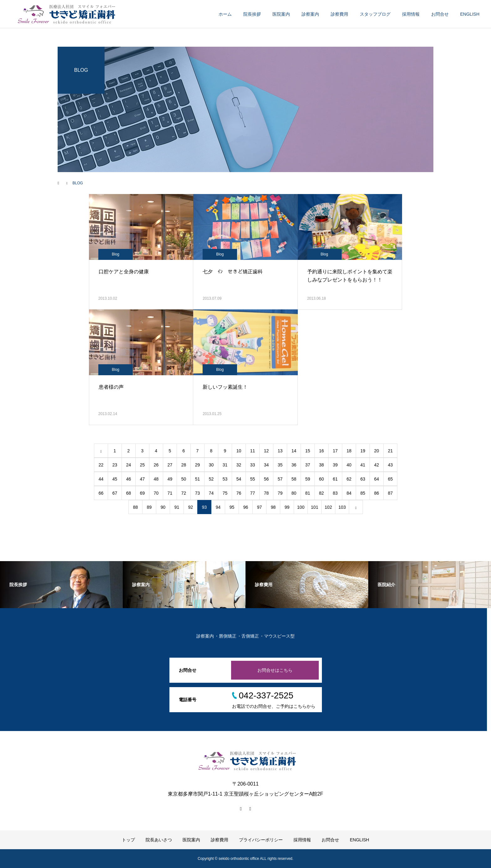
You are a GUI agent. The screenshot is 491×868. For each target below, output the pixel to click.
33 (253, 465)
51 (198, 479)
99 (287, 507)
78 (266, 493)
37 (308, 465)
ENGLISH (470, 14)
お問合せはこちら (275, 670)
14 (294, 451)
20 (377, 451)
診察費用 (339, 14)
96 (246, 507)
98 (273, 507)
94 (218, 507)
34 (266, 465)
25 (142, 465)
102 (328, 507)
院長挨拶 (252, 14)
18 (349, 451)
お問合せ (440, 14)
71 (170, 493)
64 (377, 479)
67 (115, 493)
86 (377, 493)
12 (266, 451)
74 (211, 493)
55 (253, 479)
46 (129, 479)
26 (156, 465)
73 (198, 493)
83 (335, 493)
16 (322, 451)
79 (280, 493)
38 (322, 465)
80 (294, 493)
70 (156, 493)
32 (239, 465)
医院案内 (281, 14)
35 (280, 465)
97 (260, 507)
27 (170, 465)
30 (211, 465)
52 (211, 479)
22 (101, 465)
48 (156, 479)
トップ (128, 840)
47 (142, 479)
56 (266, 479)
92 (191, 507)
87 (390, 493)
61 (335, 479)
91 (177, 507)
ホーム (225, 14)
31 (225, 465)
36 (294, 465)
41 (363, 465)
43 (390, 465)
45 (115, 479)
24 (129, 465)
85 (363, 493)
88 (136, 507)
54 (239, 479)
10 (239, 451)
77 (253, 493)
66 (101, 493)
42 (377, 465)
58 (294, 479)
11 (253, 451)
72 (184, 493)
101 (315, 507)
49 (170, 479)
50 (184, 479)
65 (390, 479)
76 (239, 493)
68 (129, 493)
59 (308, 479)
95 (232, 507)
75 (225, 493)
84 (349, 493)
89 (149, 507)
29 (198, 465)
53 (225, 479)
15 (308, 451)
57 (280, 479)
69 (142, 493)
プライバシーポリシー (261, 840)
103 (342, 507)
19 (363, 451)
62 (349, 479)
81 (308, 493)
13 (280, 451)
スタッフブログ (375, 14)
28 (184, 465)
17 (335, 451)
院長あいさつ (159, 840)
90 (163, 507)
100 (301, 507)
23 (115, 465)
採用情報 (411, 14)
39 (335, 465)
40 (349, 465)
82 (322, 493)
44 (101, 479)
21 (390, 451)
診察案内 (310, 14)
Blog (116, 254)
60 (322, 479)
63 (363, 479)
